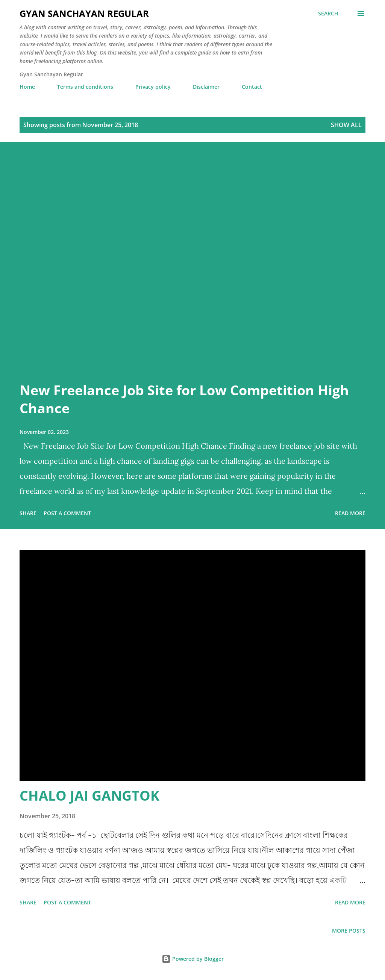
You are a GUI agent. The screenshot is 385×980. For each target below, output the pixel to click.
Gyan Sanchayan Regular (84, 13)
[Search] (328, 14)
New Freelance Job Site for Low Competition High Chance (184, 399)
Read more (350, 513)
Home (27, 87)
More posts (349, 931)
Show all (346, 125)
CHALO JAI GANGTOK (89, 796)
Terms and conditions (85, 87)
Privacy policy (153, 87)
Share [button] (28, 513)
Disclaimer (206, 87)
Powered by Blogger (193, 959)
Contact (252, 87)
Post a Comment (67, 513)
